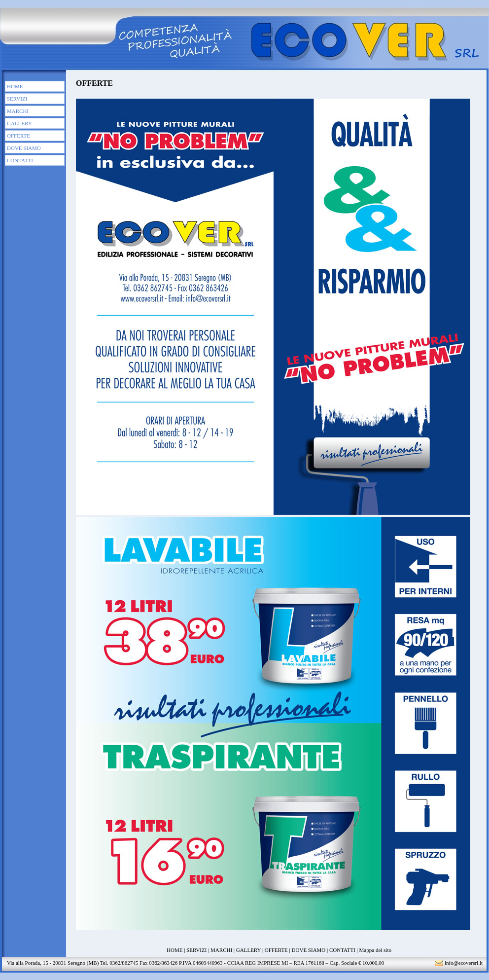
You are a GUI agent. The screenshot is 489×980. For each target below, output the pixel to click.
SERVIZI (17, 99)
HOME (15, 86)
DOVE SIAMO (24, 148)
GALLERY (19, 123)
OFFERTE (18, 136)
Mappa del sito (375, 950)
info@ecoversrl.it (464, 963)
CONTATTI (20, 160)
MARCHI (18, 111)
